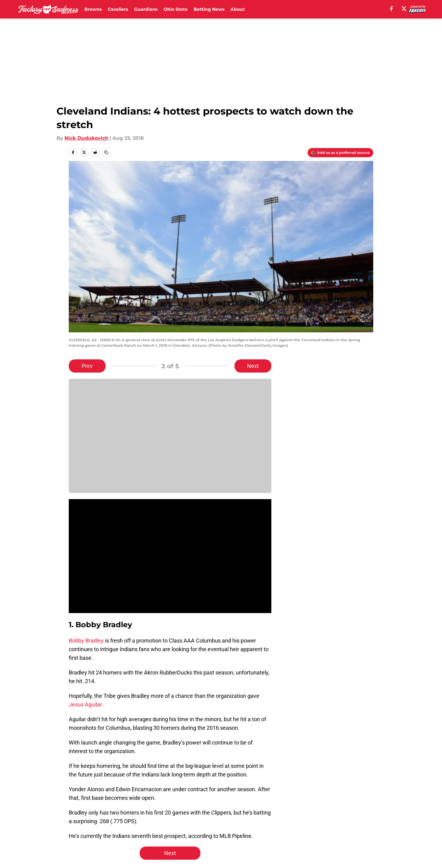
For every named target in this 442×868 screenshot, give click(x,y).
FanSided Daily (87, 823)
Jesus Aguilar (85, 584)
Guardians (146, 9)
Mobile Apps (356, 812)
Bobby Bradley (86, 520)
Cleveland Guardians (112, 769)
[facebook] (392, 9)
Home (76, 769)
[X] (404, 9)
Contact (226, 812)
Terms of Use (291, 823)
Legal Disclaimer (90, 835)
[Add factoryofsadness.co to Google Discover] (340, 153)
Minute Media (51, 851)
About (238, 9)
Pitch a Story (150, 823)
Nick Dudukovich (86, 138)
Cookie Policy (357, 823)
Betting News (209, 9)
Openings (146, 812)
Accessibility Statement (163, 835)
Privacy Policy (233, 823)
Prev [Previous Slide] (87, 366)
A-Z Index (228, 835)
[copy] (106, 152)
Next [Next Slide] (253, 366)
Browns (93, 9)
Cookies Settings (295, 835)
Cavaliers (118, 9)
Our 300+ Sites (293, 812)
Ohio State (176, 9)
